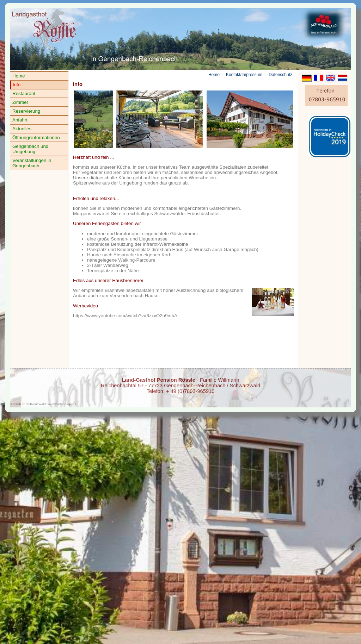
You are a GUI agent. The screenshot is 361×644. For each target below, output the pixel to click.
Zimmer (20, 102)
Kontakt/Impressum (244, 75)
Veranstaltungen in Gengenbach (32, 163)
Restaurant (24, 93)
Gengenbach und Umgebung (30, 149)
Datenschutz (280, 75)
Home (19, 76)
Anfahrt (20, 120)
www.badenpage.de (62, 404)
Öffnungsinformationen (36, 137)
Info (17, 85)
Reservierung (26, 111)
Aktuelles (22, 129)
